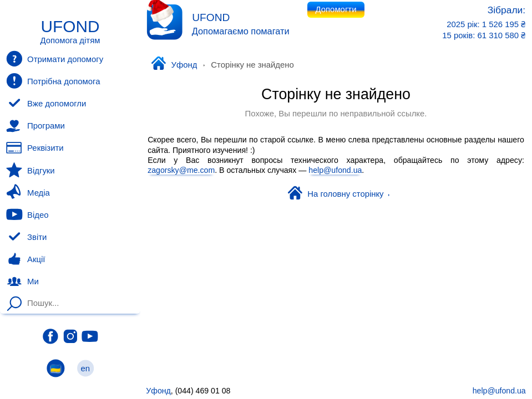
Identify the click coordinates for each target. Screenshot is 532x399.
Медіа (28, 192)
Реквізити (35, 148)
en (85, 368)
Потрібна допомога (53, 81)
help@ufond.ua (335, 170)
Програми (35, 126)
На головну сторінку (339, 194)
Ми (22, 282)
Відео (27, 214)
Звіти (26, 237)
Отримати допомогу (55, 59)
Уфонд (174, 64)
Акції (26, 259)
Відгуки (30, 170)
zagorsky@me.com (181, 170)
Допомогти (336, 9)
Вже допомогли (46, 104)
